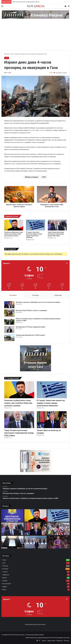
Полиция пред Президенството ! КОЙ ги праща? (30, 335)
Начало (7, 54)
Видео (4, 590)
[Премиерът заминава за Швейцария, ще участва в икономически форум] (9, 305)
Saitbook (41, 635)
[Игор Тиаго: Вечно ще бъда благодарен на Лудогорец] (58, 529)
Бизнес (5, 578)
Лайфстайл (6, 575)
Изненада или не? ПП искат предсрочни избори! (31, 327)
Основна (5, 572)
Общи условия (51, 641)
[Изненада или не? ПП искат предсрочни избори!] (9, 329)
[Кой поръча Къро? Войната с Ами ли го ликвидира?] (9, 313)
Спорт (4, 560)
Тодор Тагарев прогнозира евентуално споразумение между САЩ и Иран (56, 234)
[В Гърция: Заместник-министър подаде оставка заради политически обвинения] (35, 225)
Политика (5, 566)
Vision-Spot (67, 638)
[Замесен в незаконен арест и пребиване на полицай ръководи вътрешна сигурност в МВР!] (9, 321)
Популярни (13, 295)
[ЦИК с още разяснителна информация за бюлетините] (13, 516)
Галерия (5, 581)
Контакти (67, 641)
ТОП (44, 177)
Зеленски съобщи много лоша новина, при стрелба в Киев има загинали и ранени (14, 234)
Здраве (5, 587)
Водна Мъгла (34, 638)
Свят (12, 54)
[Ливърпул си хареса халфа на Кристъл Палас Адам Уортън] (58, 542)
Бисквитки (60, 641)
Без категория (7, 584)
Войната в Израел (32, 177)
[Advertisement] (35, 36)
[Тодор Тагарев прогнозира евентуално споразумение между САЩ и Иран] (57, 225)
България (5, 569)
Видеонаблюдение (44, 638)
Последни (35, 295)
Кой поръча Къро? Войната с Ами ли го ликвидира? (31, 310)
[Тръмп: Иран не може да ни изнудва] (52, 420)
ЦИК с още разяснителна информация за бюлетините (28, 2)
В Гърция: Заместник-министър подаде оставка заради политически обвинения (51, 403)
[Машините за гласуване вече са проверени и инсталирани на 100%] (13, 542)
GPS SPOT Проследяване (56, 638)
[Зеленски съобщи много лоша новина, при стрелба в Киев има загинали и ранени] (14, 225)
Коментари (58, 295)
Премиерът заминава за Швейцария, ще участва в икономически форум (38, 302)
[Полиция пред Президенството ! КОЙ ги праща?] (9, 338)
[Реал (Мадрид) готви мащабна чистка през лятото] (36, 542)
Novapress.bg (30, 635)
